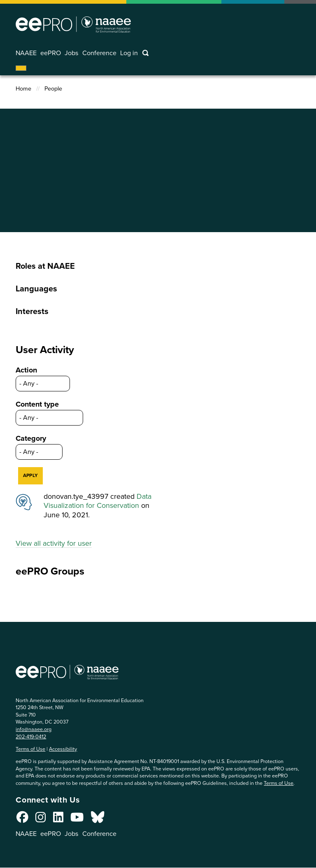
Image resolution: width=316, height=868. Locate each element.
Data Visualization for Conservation (98, 501)
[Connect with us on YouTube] (77, 819)
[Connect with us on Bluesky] (98, 819)
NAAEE (26, 53)
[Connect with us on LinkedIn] (58, 819)
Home (23, 89)
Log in (129, 53)
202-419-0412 (31, 737)
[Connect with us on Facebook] (22, 819)
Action (26, 370)
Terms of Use (30, 749)
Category (31, 438)
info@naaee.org (34, 729)
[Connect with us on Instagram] (41, 819)
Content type (37, 404)
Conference (99, 53)
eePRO (51, 53)
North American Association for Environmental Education (73, 24)
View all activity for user (54, 543)
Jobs (72, 53)
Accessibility (63, 749)
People (53, 89)
